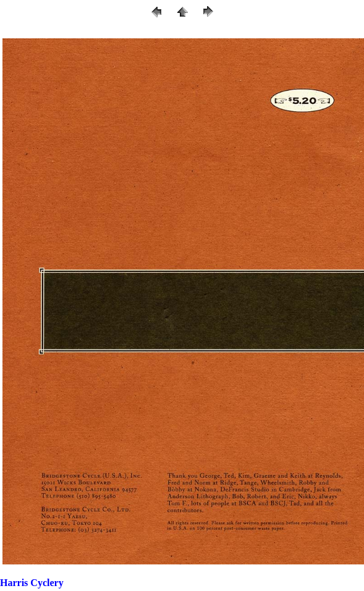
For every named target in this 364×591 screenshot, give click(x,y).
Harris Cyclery (32, 583)
